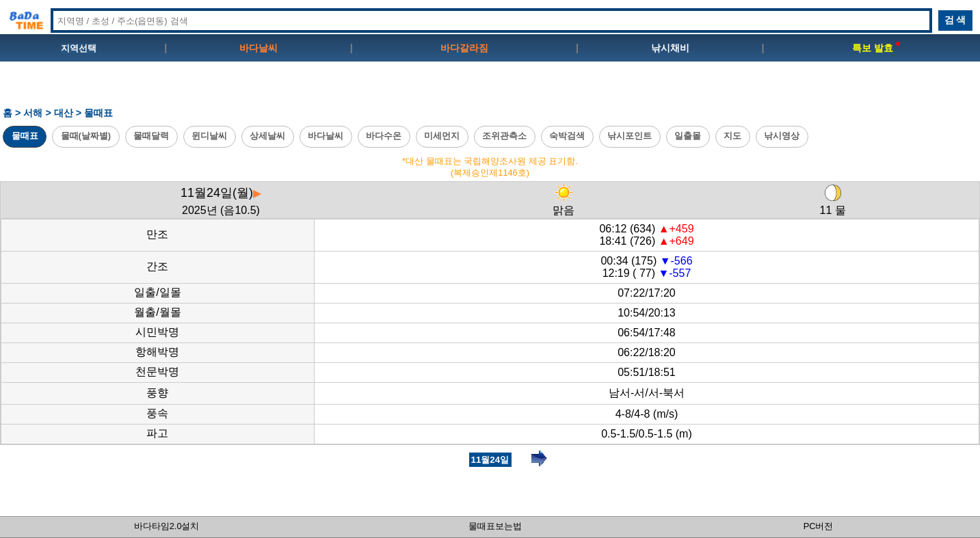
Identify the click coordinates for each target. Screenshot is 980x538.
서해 (33, 113)
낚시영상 (782, 136)
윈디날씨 (209, 136)
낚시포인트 (630, 136)
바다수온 (384, 136)
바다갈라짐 (464, 48)
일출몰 (688, 136)
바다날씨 (259, 48)
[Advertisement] (490, 90)
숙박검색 (567, 136)
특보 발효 (876, 48)
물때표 (25, 136)
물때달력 (151, 136)
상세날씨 (267, 136)
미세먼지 (442, 136)
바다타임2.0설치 (167, 526)
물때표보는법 (495, 526)
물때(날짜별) (86, 136)
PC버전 (819, 526)
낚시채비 (670, 48)
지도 (732, 136)
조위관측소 (504, 136)
